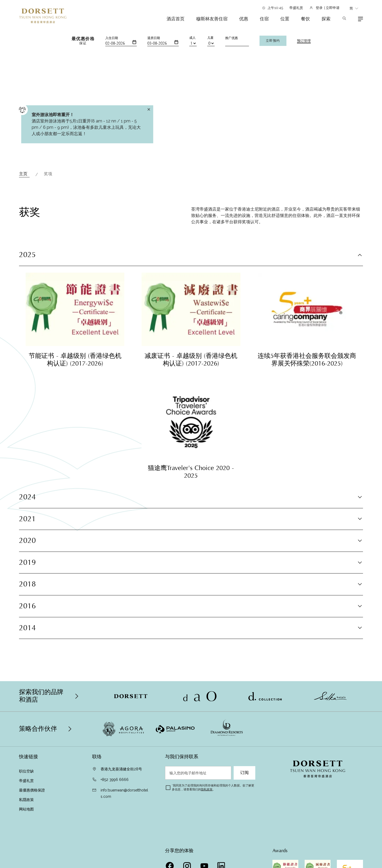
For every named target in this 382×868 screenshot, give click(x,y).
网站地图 (26, 809)
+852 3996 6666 (115, 780)
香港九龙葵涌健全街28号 (121, 769)
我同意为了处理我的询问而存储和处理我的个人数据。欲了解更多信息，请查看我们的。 (213, 787)
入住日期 (112, 38)
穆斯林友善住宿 (212, 19)
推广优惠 (232, 38)
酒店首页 (176, 19)
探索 (326, 19)
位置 (285, 19)
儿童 (210, 38)
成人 (192, 38)
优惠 (244, 19)
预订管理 (304, 41)
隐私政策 (207, 789)
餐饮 (305, 19)
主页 (24, 174)
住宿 (264, 19)
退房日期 (154, 38)
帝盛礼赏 (296, 8)
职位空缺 (26, 771)
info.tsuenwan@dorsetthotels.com (124, 793)
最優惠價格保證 (32, 790)
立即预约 (273, 41)
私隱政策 (27, 800)
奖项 (49, 174)
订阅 (244, 773)
